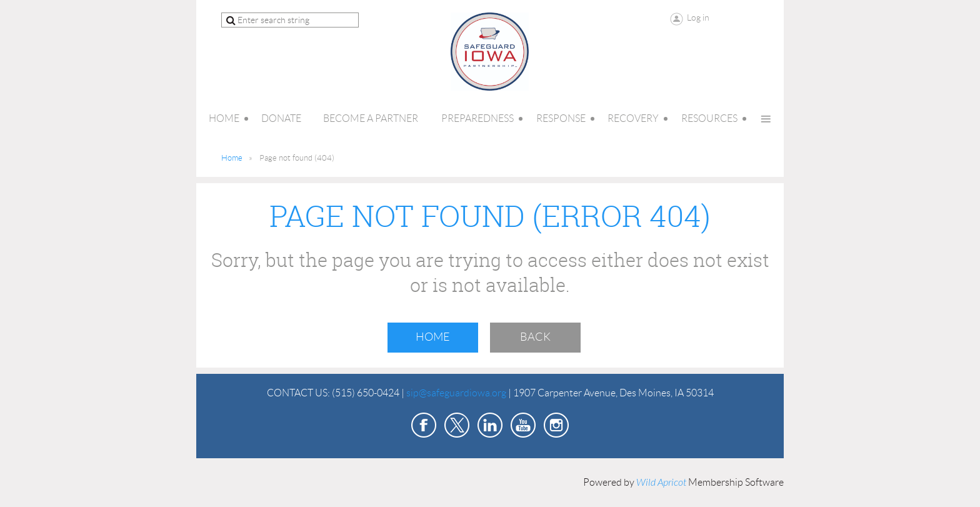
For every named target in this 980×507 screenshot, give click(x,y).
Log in (698, 18)
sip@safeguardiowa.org (456, 393)
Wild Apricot (661, 483)
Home (232, 158)
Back (535, 337)
